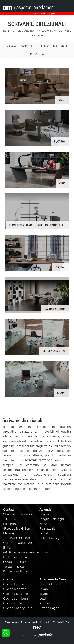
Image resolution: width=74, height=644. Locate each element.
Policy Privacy (50, 538)
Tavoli (44, 594)
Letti (43, 599)
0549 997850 (19, 538)
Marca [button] (11, 46)
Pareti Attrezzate (51, 584)
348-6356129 (21, 543)
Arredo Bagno (49, 608)
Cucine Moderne (15, 589)
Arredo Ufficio (46, 31)
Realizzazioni (49, 529)
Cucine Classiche (15, 594)
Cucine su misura (15, 599)
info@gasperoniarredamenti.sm (25, 552)
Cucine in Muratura (17, 603)
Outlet (44, 533)
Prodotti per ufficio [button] (35, 46)
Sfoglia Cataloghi (52, 519)
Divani (44, 589)
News (44, 524)
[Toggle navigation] (69, 8)
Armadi (45, 603)
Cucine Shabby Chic (18, 608)
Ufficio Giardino (23, 31)
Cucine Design (14, 584)
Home (6, 31)
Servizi (44, 514)
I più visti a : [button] (37, 54)
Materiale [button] (60, 46)
